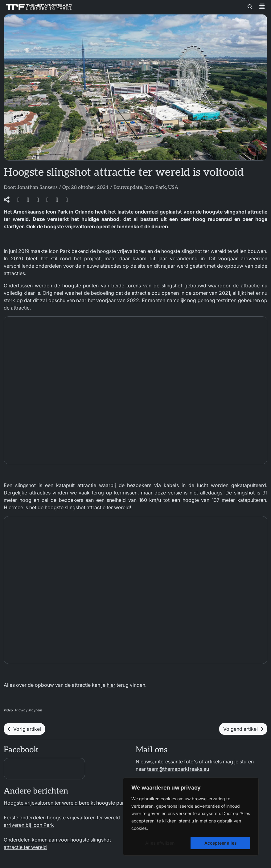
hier (111, 685)
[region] (191, 817)
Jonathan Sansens (37, 188)
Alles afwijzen (160, 843)
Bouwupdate (128, 188)
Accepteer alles (221, 843)
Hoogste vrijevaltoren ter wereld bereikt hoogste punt (65, 803)
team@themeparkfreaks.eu (178, 769)
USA (173, 188)
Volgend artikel (243, 729)
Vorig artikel (24, 729)
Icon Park (155, 188)
